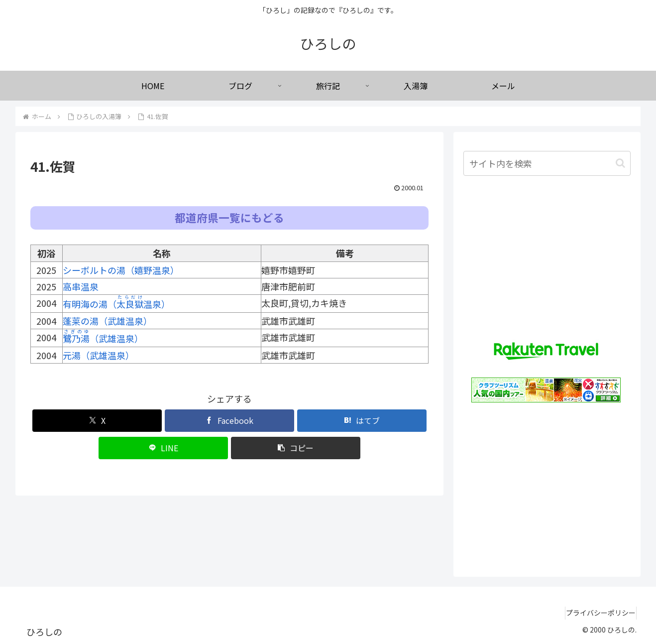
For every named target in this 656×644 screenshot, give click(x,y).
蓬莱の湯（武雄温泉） (108, 321)
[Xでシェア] (97, 421)
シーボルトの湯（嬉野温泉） (121, 270)
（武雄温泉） (103, 338)
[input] (547, 163)
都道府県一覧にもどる (229, 217)
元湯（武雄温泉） (99, 355)
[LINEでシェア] (163, 448)
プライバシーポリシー (596, 613)
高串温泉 (81, 286)
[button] (296, 448)
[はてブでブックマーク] (362, 421)
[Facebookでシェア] (229, 421)
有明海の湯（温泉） (116, 304)
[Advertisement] (547, 485)
